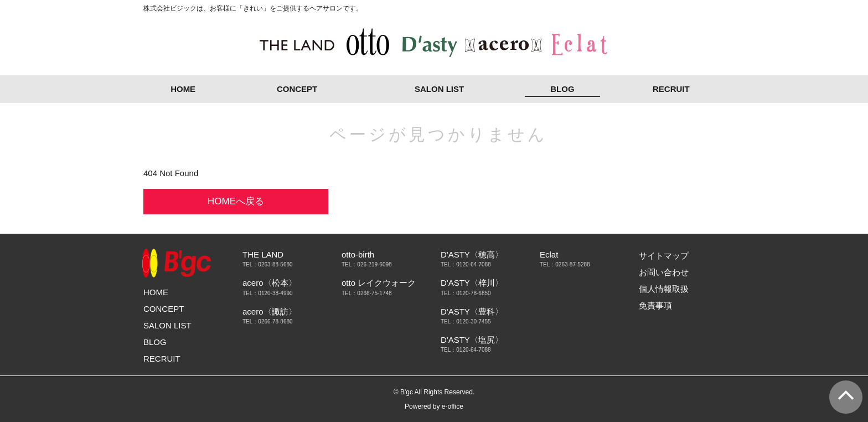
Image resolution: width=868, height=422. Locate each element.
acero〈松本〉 (270, 283)
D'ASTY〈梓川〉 (472, 283)
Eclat (549, 254)
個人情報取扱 (664, 289)
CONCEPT (297, 89)
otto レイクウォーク (379, 283)
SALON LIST (439, 89)
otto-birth (358, 254)
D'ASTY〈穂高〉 (472, 254)
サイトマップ (664, 256)
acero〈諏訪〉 (270, 312)
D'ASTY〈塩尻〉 (472, 340)
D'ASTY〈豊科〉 (472, 312)
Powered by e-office (434, 406)
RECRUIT (671, 89)
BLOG (562, 89)
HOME (183, 89)
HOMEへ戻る (236, 201)
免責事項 (655, 305)
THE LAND (263, 254)
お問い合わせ (664, 272)
